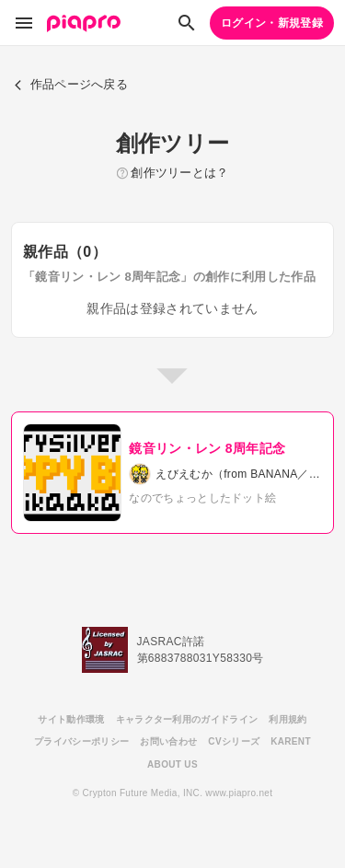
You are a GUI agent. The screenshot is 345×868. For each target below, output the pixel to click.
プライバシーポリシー (81, 741)
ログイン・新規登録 (272, 23)
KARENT (291, 741)
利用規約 (287, 719)
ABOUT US (172, 764)
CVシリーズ (234, 741)
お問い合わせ (168, 741)
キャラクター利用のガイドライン (187, 719)
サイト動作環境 (71, 719)
